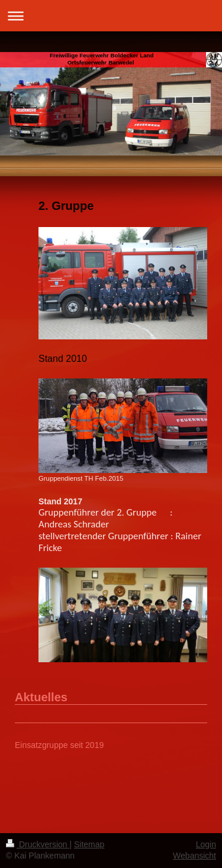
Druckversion (38, 844)
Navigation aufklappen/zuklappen (111, 16)
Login (206, 844)
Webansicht (194, 856)
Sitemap (89, 844)
